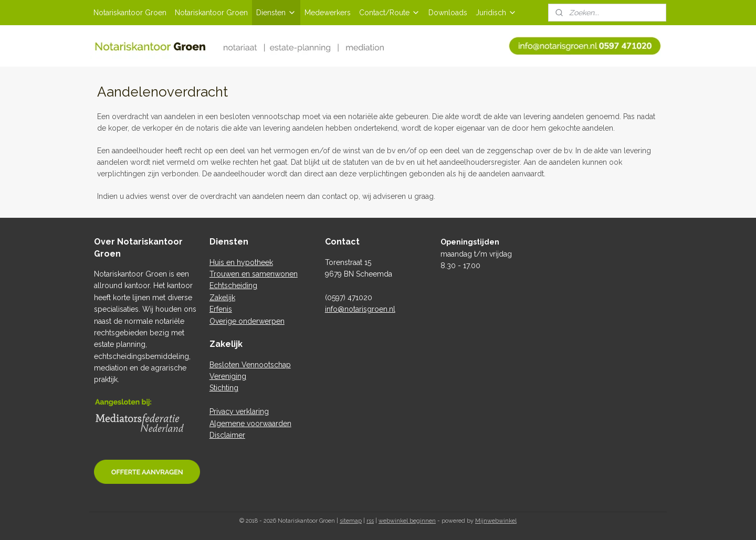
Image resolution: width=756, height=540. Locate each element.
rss (370, 521)
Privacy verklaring (239, 411)
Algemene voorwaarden (250, 423)
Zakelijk (222, 298)
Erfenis (221, 309)
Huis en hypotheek (241, 262)
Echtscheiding (233, 285)
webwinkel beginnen (407, 521)
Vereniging (228, 376)
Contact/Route (390, 13)
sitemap (351, 521)
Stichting (224, 388)
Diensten (276, 13)
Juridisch (496, 13)
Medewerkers (328, 13)
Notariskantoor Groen (130, 13)
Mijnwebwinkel (496, 521)
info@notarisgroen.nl (360, 309)
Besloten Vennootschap (250, 365)
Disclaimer (227, 435)
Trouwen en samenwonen (254, 274)
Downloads (448, 13)
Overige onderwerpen (247, 321)
